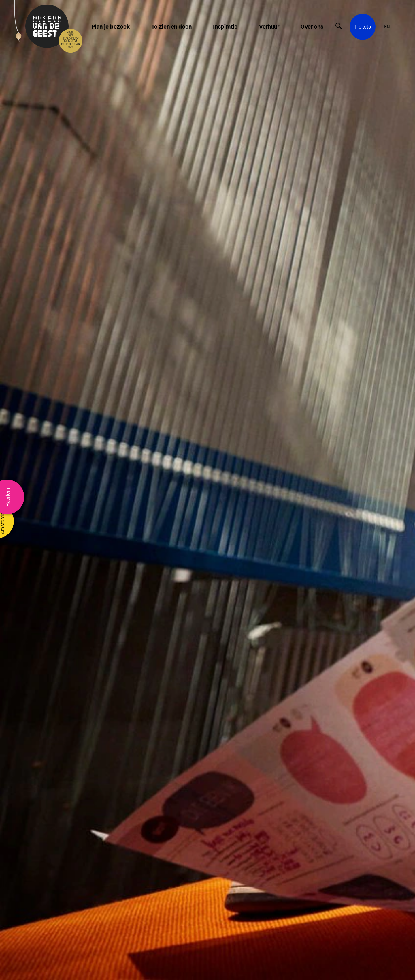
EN (387, 27)
